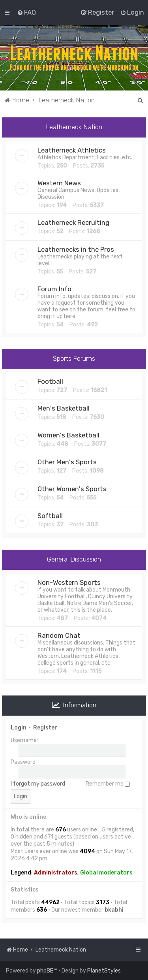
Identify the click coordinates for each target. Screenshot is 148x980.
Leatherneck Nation (74, 127)
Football (50, 381)
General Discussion (74, 559)
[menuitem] (26, 12)
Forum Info (54, 289)
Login (19, 728)
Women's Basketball (68, 435)
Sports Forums (74, 358)
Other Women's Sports (72, 489)
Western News (59, 183)
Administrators (56, 873)
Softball (50, 516)
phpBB (45, 971)
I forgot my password (38, 784)
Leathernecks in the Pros (76, 249)
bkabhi (114, 910)
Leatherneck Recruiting (73, 222)
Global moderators (106, 873)
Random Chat (59, 635)
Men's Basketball (64, 408)
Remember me (108, 784)
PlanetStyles (104, 971)
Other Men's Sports (67, 462)
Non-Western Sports (69, 582)
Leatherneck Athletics (72, 150)
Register (45, 728)
